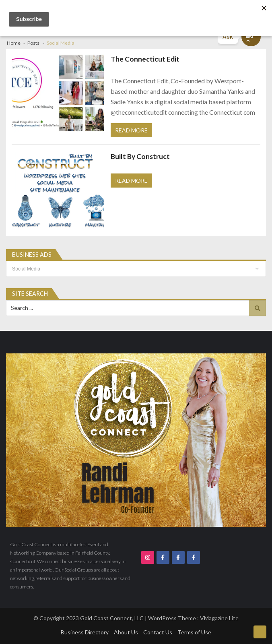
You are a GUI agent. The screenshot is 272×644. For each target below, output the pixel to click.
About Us (126, 632)
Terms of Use (194, 632)
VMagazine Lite (219, 618)
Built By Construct (140, 156)
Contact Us (158, 632)
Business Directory (85, 632)
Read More (131, 130)
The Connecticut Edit (145, 59)
